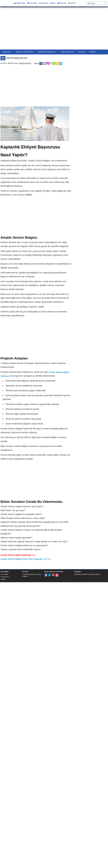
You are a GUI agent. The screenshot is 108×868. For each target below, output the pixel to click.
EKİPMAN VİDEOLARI (47, 52)
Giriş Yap (62, 3)
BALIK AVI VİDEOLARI (25, 52)
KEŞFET (93, 52)
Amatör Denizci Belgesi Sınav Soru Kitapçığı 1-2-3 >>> (26, 559)
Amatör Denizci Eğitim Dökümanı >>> (18, 555)
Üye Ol (72, 3)
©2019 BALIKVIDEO (81, 574)
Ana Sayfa (32, 3)
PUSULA (82, 52)
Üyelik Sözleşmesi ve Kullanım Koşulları (32, 575)
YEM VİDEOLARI (68, 52)
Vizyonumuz (43, 3)
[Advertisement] (54, 29)
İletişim (53, 3)
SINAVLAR (7, 52)
